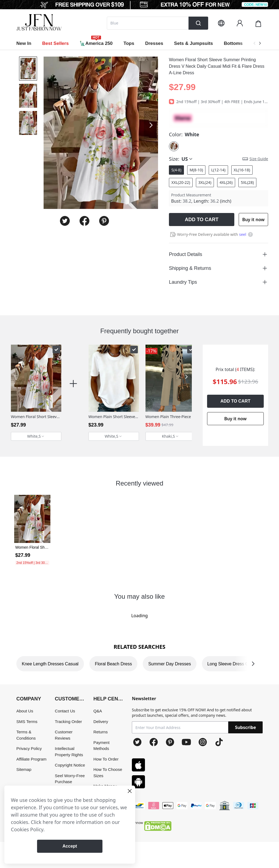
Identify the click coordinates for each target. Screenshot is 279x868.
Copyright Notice (70, 765)
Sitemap (24, 769)
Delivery (101, 722)
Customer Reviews (64, 735)
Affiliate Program (31, 759)
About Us (25, 711)
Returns (101, 732)
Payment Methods (101, 746)
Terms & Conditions (26, 735)
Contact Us (65, 711)
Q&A (98, 711)
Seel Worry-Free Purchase (70, 779)
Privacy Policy (29, 748)
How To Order (106, 759)
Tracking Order (68, 722)
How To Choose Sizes (108, 773)
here (48, 822)
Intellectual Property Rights (69, 752)
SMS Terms (27, 722)
